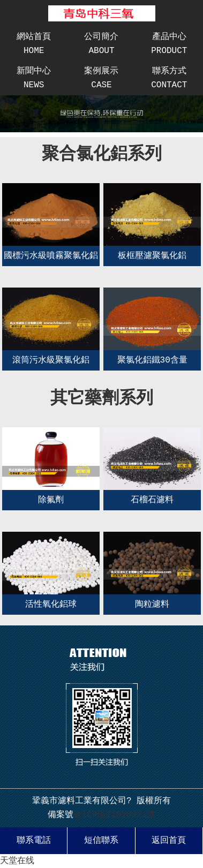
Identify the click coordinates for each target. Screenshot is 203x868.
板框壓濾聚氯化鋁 (152, 256)
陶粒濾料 (152, 605)
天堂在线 (17, 861)
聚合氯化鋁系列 (102, 154)
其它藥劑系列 (102, 399)
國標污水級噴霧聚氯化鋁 (51, 256)
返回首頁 (169, 841)
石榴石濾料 (152, 500)
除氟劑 (51, 500)
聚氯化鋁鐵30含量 (152, 360)
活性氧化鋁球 (51, 605)
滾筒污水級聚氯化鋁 (51, 360)
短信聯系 (101, 841)
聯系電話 (34, 841)
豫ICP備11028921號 (115, 815)
